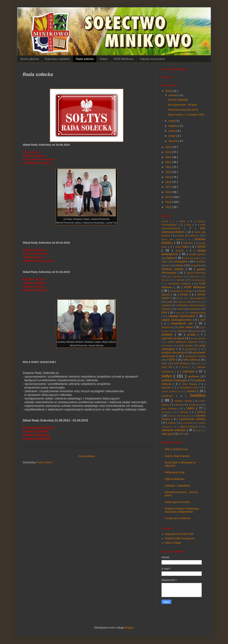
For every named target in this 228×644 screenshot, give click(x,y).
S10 (199, 363)
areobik (166, 221)
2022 (169, 162)
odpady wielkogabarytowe (177, 320)
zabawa (172, 423)
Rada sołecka (85, 59)
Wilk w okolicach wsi (176, 449)
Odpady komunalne (152, 59)
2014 (169, 202)
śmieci (192, 391)
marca (172, 131)
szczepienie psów (190, 388)
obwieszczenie (198, 313)
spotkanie (194, 376)
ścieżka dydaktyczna (172, 391)
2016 (169, 192)
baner (184, 221)
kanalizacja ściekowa (180, 284)
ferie (169, 266)
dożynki (181, 251)
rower (165, 363)
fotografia (196, 266)
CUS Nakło (183, 247)
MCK (199, 302)
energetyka (181, 262)
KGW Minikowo (124, 59)
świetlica (198, 395)
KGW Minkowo (195, 287)
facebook (201, 262)
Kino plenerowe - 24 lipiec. (183, 105)
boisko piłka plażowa (174, 239)
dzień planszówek (193, 258)
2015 (169, 197)
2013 (169, 207)
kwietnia (173, 126)
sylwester (167, 388)
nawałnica (195, 309)
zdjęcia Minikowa (190, 427)
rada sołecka (191, 360)
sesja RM (168, 367)
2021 (169, 167)
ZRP (182, 434)
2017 (169, 187)
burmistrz (189, 243)
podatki (192, 335)
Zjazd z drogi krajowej (177, 456)
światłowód (169, 396)
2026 (169, 91)
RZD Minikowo (182, 363)
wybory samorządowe (180, 416)
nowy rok (180, 313)
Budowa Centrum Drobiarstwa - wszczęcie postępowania (183, 510)
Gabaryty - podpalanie (177, 486)
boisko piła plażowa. (189, 236)
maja (172, 121)
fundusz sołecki (174, 269)
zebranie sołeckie (174, 430)
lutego (172, 136)
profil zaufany (186, 346)
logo (182, 298)
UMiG (191, 408)
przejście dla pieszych (174, 353)
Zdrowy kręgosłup (178, 100)
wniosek (185, 412)
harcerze (166, 280)
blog (190, 225)
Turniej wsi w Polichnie (178, 518)
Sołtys (104, 59)
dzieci (171, 258)
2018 (169, 182)
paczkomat (168, 327)
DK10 (202, 247)
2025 (169, 147)
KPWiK (185, 295)
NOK (165, 312)
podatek (168, 335)
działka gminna (197, 254)
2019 (169, 177)
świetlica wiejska (184, 401)
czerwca (173, 95)
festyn (180, 265)
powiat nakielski (198, 338)
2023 (169, 157)
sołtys (168, 376)
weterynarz (167, 412)
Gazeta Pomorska (196, 273)
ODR (203, 320)
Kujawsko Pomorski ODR (179, 534)
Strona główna (29, 59)
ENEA (165, 262)
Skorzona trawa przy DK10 (183, 110)
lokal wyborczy (198, 298)
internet (181, 280)
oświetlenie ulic (183, 323)
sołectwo (189, 371)
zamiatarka (188, 423)
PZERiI (171, 360)
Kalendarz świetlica (57, 59)
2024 (169, 152)
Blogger (129, 628)
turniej (180, 405)
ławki (170, 302)
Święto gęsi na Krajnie (177, 502)
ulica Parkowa (170, 409)
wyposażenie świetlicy (192, 419)
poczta (197, 331)
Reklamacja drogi (175, 472)
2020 (169, 172)
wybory (201, 412)
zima (198, 430)
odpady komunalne (183, 316)
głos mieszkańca (176, 276)
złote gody (168, 434)
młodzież (167, 305)
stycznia (173, 141)
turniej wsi (195, 405)
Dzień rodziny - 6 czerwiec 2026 (186, 115)
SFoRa (186, 367)
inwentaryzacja (199, 280)
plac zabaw (187, 327)
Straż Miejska (190, 384)
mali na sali (185, 302)
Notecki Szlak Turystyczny (180, 538)
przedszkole (192, 349)
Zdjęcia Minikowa (175, 479)
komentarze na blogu (182, 291)
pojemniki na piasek (173, 338)
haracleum (195, 276)
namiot (181, 309)
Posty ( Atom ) (45, 462)
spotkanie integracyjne (175, 380)
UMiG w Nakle (173, 543)
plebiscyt (183, 331)
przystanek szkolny (195, 356)
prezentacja (167, 346)
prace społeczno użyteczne (184, 342)
